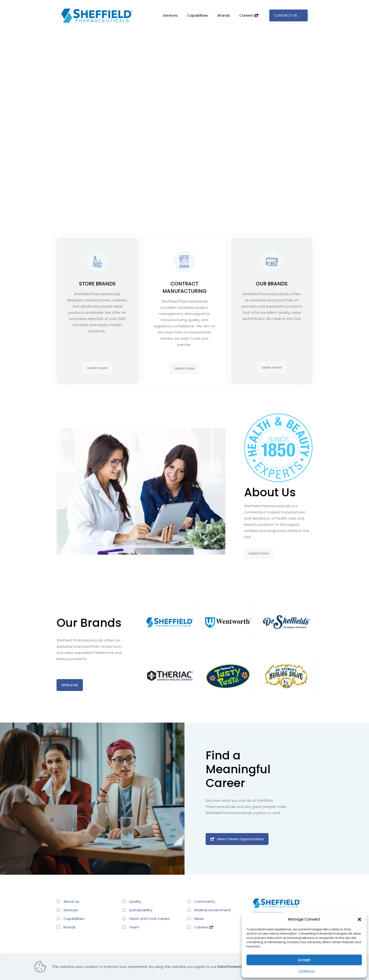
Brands (69, 927)
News (199, 919)
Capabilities (74, 919)
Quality (135, 901)
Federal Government (213, 910)
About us (71, 901)
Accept (304, 960)
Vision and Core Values (149, 919)
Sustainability (141, 910)
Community (205, 901)
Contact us (307, 971)
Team (134, 927)
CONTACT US (289, 15)
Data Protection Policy (237, 967)
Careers (204, 927)
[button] (360, 919)
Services (71, 910)
